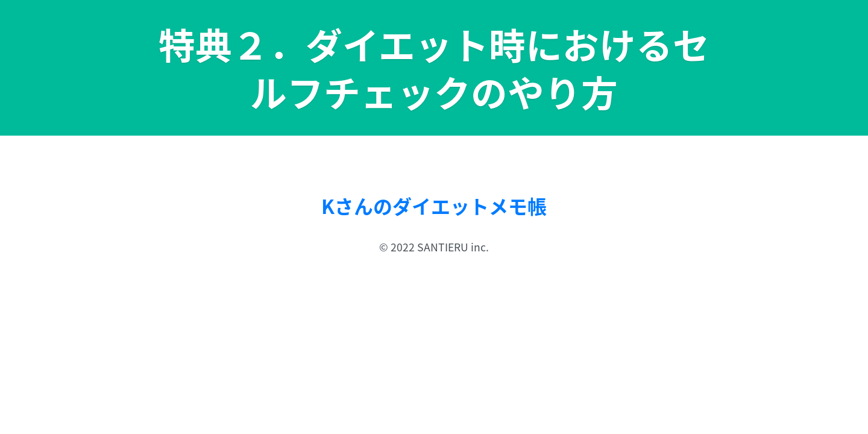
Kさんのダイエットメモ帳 (434, 206)
